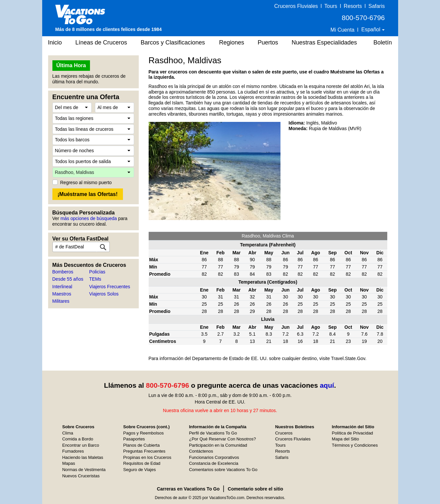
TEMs (95, 279)
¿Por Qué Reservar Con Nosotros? (222, 439)
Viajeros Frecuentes (110, 287)
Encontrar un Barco (81, 445)
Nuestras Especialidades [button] (324, 42)
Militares (61, 301)
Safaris (377, 6)
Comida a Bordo (78, 439)
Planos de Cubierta (142, 445)
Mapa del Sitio (345, 439)
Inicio (55, 42)
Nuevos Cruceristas (81, 476)
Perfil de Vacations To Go (213, 433)
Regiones (232, 42)
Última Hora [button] (71, 65)
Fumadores (73, 451)
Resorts (353, 6)
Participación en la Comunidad (218, 445)
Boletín (383, 42)
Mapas (69, 463)
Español (371, 29)
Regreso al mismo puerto (86, 182)
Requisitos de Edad (142, 463)
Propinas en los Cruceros (147, 457)
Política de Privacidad (352, 433)
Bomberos (63, 272)
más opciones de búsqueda (88, 218)
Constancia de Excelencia (214, 463)
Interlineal (62, 287)
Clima (68, 433)
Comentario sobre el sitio (255, 489)
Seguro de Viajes (140, 470)
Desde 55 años (68, 279)
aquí (327, 385)
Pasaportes (134, 439)
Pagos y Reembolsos (144, 433)
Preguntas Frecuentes (144, 451)
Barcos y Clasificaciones (173, 42)
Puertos (268, 42)
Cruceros (284, 433)
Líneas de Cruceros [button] (101, 42)
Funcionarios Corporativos (214, 457)
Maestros (62, 294)
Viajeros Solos (104, 294)
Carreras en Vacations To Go (188, 489)
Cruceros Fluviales (296, 6)
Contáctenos (201, 451)
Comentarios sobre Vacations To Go (223, 470)
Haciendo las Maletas (83, 457)
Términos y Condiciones (355, 445)
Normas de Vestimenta (84, 470)
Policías (97, 272)
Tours (331, 6)
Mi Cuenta (343, 30)
